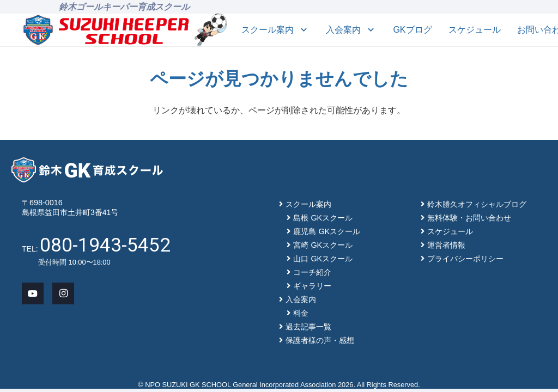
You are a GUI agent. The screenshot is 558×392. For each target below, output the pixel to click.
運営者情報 (446, 245)
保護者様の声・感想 (320, 340)
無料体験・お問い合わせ (469, 218)
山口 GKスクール (323, 259)
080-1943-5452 (105, 245)
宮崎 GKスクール (323, 245)
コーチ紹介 (312, 272)
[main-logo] (106, 30)
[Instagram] (63, 293)
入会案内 (301, 299)
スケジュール (450, 231)
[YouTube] (33, 293)
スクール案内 (308, 204)
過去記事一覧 (308, 327)
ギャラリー (312, 286)
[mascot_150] (211, 30)
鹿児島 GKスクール (327, 231)
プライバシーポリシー (465, 259)
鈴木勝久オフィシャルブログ (477, 204)
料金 (301, 313)
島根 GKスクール (323, 218)
